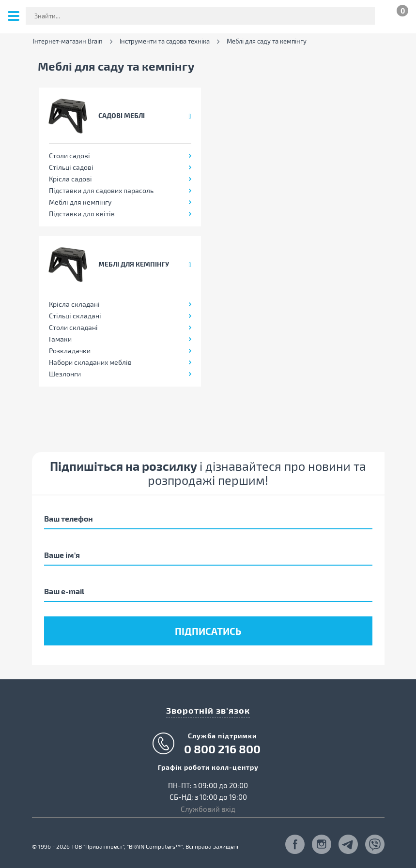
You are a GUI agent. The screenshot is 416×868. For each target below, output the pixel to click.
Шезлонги (65, 374)
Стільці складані (75, 316)
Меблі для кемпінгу (80, 202)
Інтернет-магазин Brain (68, 41)
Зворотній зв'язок (208, 710)
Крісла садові (70, 179)
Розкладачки (70, 351)
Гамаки (60, 339)
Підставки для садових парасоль (101, 190)
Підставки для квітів (82, 214)
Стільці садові (71, 167)
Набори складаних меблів (90, 362)
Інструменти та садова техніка (165, 41)
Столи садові (69, 156)
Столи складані (73, 327)
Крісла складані (74, 304)
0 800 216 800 (222, 749)
